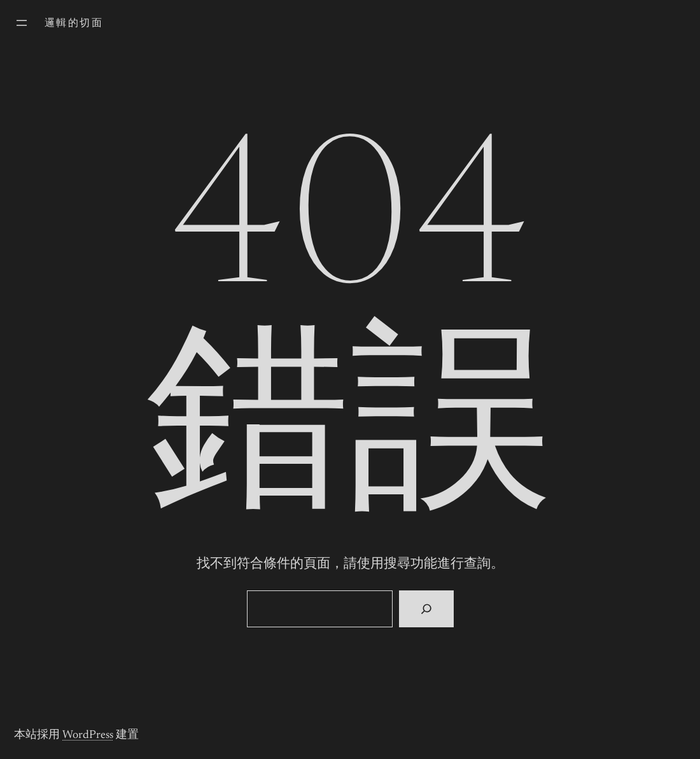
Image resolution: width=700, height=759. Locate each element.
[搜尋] (426, 609)
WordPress (88, 735)
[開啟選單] (22, 23)
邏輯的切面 (74, 24)
